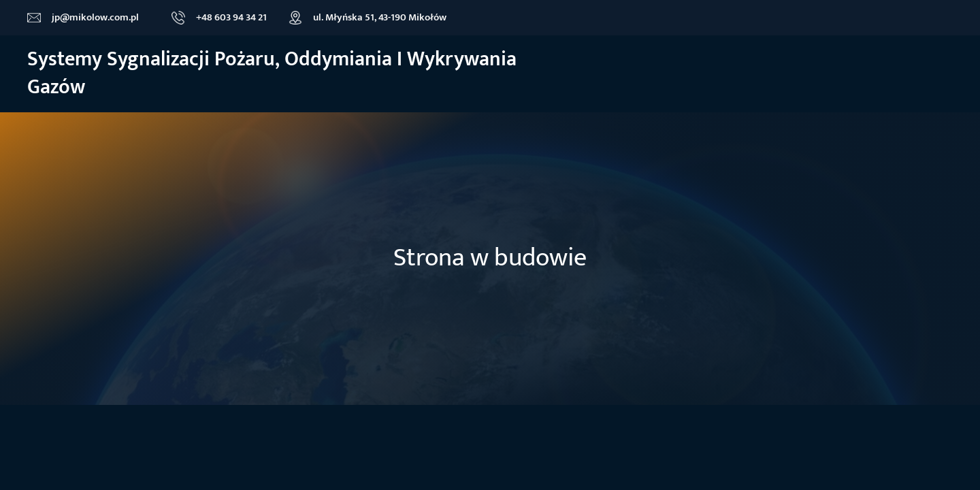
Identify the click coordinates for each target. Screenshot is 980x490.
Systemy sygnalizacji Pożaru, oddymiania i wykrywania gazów (272, 73)
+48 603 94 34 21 (231, 17)
